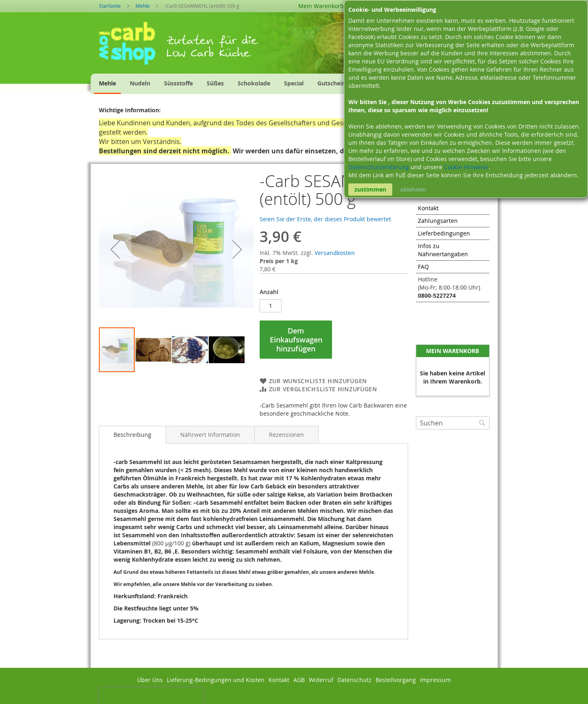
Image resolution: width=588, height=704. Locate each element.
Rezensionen (286, 435)
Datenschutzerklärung (379, 167)
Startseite (110, 6)
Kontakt (428, 208)
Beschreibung (132, 435)
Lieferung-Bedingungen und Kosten (216, 680)
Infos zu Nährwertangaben (443, 250)
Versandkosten (335, 253)
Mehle (143, 6)
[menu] (244, 84)
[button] (115, 249)
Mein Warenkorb (321, 6)
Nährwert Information (210, 435)
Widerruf (321, 680)
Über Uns (150, 680)
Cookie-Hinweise (466, 167)
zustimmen (370, 189)
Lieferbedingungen (444, 233)
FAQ (423, 267)
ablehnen (413, 189)
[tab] (132, 435)
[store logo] (132, 46)
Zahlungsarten (438, 221)
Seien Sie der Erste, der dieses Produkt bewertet (325, 219)
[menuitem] (107, 84)
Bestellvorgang (396, 680)
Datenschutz (354, 680)
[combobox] (453, 423)
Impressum (435, 680)
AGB (299, 680)
